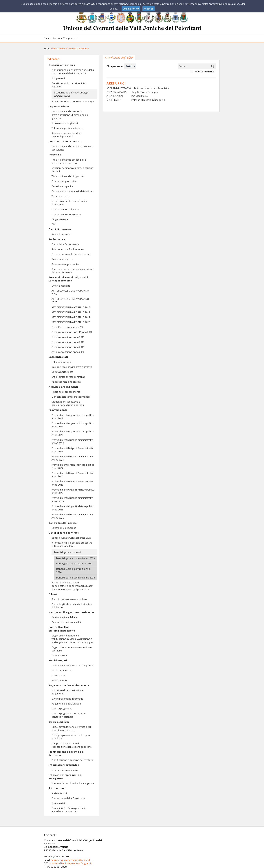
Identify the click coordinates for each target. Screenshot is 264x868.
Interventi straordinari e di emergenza (65, 777)
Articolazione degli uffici (65, 123)
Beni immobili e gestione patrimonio (71, 612)
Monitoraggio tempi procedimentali (71, 397)
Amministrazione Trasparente (61, 38)
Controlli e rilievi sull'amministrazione (62, 629)
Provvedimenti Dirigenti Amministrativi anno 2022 (73, 450)
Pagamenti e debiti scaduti (66, 704)
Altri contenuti (58, 788)
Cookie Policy (212, 865)
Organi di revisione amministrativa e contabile (72, 649)
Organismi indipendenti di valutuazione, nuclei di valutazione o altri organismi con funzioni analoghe (72, 639)
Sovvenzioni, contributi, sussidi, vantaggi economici (69, 279)
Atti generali (58, 78)
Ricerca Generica (205, 72)
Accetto (148, 9)
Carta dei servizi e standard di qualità (72, 665)
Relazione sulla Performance (68, 249)
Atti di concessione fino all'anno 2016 (72, 332)
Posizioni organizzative (64, 181)
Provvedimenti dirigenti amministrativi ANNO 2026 (72, 516)
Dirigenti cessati (60, 219)
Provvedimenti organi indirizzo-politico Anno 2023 (73, 433)
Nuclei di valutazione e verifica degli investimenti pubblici (71, 728)
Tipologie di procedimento (66, 392)
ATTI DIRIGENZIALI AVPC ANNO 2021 (71, 317)
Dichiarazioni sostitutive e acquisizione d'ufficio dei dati (68, 403)
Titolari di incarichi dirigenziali (68, 176)
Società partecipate (62, 372)
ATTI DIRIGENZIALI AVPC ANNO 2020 (71, 322)
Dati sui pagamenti (62, 709)
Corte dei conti (59, 655)
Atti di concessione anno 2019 (68, 347)
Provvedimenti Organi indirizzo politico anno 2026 (73, 508)
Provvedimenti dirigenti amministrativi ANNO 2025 (72, 499)
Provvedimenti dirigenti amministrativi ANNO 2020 (72, 441)
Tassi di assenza (61, 196)
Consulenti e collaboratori (65, 141)
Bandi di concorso (60, 229)
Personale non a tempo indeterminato (73, 191)
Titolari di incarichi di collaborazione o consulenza (72, 148)
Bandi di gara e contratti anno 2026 (76, 578)
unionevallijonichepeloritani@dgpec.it (130, 847)
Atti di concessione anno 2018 (68, 342)
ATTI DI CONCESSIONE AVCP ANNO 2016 (70, 292)
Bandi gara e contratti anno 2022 (74, 563)
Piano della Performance (65, 244)
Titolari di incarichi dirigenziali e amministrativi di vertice (69, 161)
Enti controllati (58, 357)
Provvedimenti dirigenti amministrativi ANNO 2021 (72, 458)
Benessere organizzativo (66, 264)
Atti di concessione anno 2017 (68, 337)
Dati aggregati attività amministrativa (72, 367)
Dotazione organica (62, 186)
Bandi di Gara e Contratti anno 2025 (71, 538)
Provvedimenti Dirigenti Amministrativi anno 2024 (73, 475)
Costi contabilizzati (62, 670)
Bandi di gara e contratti (64, 533)
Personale (55, 155)
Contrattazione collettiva (65, 209)
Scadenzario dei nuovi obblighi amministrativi (71, 94)
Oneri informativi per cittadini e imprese (69, 85)
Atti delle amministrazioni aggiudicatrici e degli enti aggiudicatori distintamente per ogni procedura (73, 586)
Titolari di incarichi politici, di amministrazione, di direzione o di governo (70, 115)
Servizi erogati (58, 660)
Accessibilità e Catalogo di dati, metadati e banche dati (68, 810)
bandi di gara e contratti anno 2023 (76, 558)
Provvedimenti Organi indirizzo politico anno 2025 (73, 491)
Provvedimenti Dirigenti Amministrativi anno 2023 (73, 483)
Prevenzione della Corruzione (68, 798)
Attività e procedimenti (63, 387)
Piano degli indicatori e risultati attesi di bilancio (72, 606)
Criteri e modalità (61, 286)
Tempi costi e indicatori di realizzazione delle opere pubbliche (72, 745)
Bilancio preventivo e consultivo (69, 599)
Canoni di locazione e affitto (67, 622)
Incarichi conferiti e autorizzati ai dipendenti (69, 203)
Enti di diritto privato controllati (68, 377)
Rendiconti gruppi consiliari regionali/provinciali (66, 135)
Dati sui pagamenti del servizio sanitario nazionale (69, 715)
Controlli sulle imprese (63, 523)
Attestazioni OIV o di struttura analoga (73, 102)
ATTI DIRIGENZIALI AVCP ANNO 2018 (71, 307)
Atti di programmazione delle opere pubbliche (71, 737)
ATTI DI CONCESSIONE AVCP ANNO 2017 (70, 300)
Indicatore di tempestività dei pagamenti (68, 692)
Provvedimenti (58, 410)
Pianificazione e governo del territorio (66, 753)
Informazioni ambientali (64, 765)
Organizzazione (59, 106)
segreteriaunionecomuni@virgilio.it (130, 843)
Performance (57, 239)
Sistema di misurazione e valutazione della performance (72, 271)
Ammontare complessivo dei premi (71, 254)
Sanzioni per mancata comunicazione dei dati (72, 170)
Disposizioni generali (62, 65)
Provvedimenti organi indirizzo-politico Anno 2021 (73, 417)
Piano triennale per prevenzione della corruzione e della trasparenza (73, 72)
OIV (53, 224)
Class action (58, 675)
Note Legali (184, 865)
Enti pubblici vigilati (62, 362)
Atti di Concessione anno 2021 (68, 327)
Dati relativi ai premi (63, 259)
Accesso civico (59, 803)
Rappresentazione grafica (66, 382)
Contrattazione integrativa (66, 214)
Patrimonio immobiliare (64, 617)
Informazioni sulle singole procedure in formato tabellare (72, 544)
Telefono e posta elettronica (67, 128)
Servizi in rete (59, 680)
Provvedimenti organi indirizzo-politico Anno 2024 (73, 466)
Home (53, 48)
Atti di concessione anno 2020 (68, 352)
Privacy (197, 865)
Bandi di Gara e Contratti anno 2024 (73, 570)
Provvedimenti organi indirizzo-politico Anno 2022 (73, 425)
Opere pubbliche (59, 722)
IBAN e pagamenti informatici (67, 699)
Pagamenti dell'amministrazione (69, 685)
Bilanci (53, 594)
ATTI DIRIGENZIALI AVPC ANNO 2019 (71, 312)
